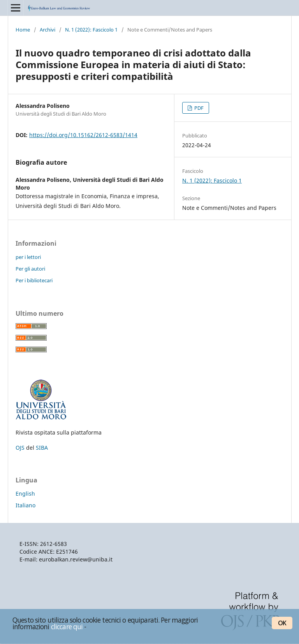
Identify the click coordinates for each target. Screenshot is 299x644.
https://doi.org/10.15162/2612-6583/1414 (83, 135)
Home (23, 30)
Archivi (47, 30)
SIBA (42, 448)
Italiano (26, 505)
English (25, 494)
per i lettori (28, 257)
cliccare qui (67, 626)
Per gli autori (30, 269)
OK (282, 623)
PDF (198, 108)
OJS (20, 448)
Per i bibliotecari (34, 280)
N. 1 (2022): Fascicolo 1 (91, 30)
